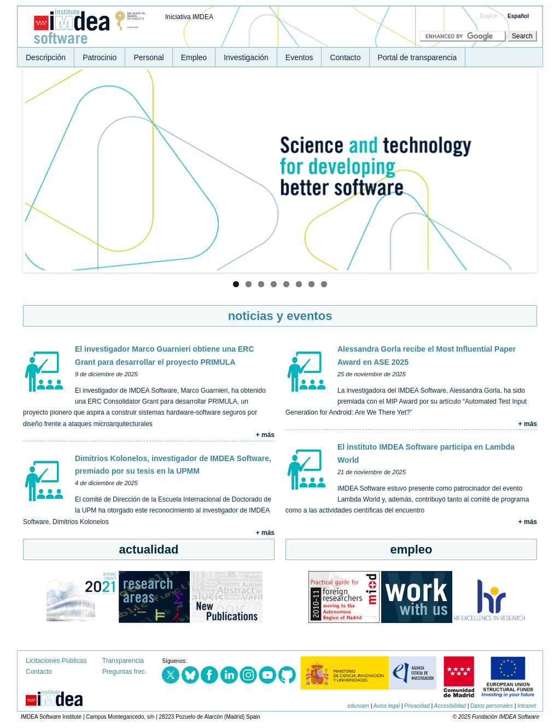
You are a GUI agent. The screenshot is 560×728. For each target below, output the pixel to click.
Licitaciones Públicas (56, 661)
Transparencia (123, 661)
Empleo (194, 57)
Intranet (527, 706)
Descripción (46, 57)
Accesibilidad (450, 706)
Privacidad (417, 706)
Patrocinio (100, 57)
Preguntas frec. (124, 672)
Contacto (345, 57)
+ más (265, 435)
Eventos (299, 57)
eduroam (358, 706)
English (489, 16)
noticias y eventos (280, 316)
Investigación (246, 57)
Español (518, 16)
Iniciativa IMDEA (189, 17)
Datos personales (492, 706)
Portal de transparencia (418, 57)
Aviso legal (387, 706)
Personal (148, 57)
